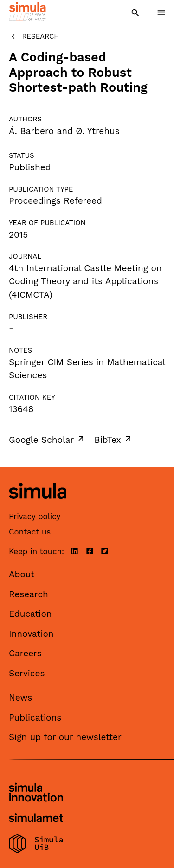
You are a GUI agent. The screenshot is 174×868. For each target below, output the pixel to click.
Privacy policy (35, 516)
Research (34, 37)
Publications (35, 718)
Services (27, 673)
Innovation (31, 634)
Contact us (30, 532)
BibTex (113, 440)
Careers (25, 653)
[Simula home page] (38, 506)
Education (30, 614)
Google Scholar (47, 440)
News (20, 698)
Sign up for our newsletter (65, 737)
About (22, 574)
